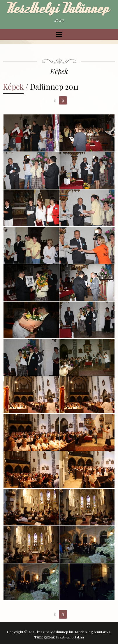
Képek (13, 86)
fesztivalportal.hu (70, 637)
